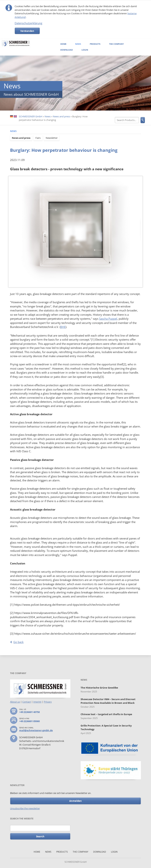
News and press (61, 116)
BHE (63, 327)
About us (15, 702)
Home (63, 44)
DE (12, 117)
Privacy (48, 702)
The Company (116, 44)
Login (85, 50)
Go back (18, 642)
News (78, 44)
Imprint (37, 702)
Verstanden (27, 31)
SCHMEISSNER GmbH (31, 116)
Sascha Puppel (108, 319)
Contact (27, 702)
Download (67, 50)
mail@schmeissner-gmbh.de (36, 730)
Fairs (38, 138)
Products (95, 44)
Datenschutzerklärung (28, 23)
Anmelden (75, 801)
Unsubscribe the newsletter (25, 808)
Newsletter (52, 138)
